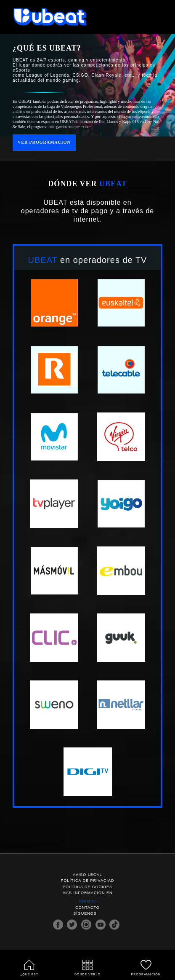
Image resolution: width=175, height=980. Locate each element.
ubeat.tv (87, 902)
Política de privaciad (88, 881)
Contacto (87, 908)
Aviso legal (87, 875)
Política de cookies (87, 887)
